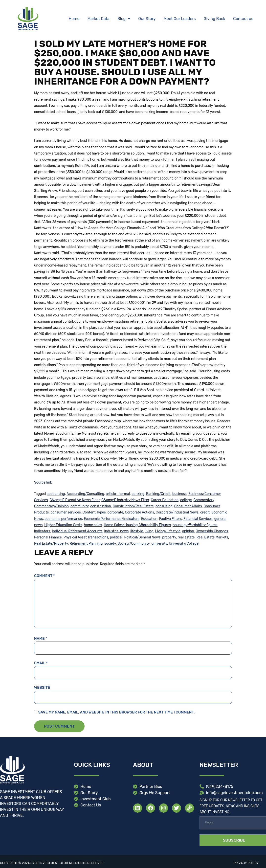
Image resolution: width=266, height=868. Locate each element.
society (110, 544)
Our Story (147, 19)
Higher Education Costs (63, 525)
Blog (124, 19)
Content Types (94, 512)
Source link (43, 482)
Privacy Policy (246, 863)
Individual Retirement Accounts (77, 531)
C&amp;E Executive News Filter (75, 500)
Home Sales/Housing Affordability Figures (137, 525)
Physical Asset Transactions (86, 537)
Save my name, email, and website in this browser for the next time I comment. (116, 712)
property (169, 537)
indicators (42, 531)
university (159, 544)
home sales (93, 525)
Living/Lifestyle (168, 531)
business (179, 494)
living (149, 531)
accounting (56, 494)
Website (42, 688)
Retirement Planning (86, 544)
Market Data (98, 19)
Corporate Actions (139, 512)
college (186, 500)
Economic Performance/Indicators (112, 519)
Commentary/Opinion (51, 506)
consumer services (66, 512)
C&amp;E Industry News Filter (125, 500)
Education (149, 519)
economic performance (63, 519)
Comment (44, 576)
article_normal (118, 494)
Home (74, 19)
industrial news (116, 531)
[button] (124, 19)
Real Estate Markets (212, 537)
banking (138, 494)
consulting (164, 506)
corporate (115, 512)
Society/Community (134, 544)
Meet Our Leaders (180, 19)
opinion (188, 531)
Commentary (204, 500)
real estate (186, 537)
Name (41, 639)
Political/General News (143, 537)
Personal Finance (48, 537)
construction (101, 506)
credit (205, 512)
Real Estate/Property (51, 544)
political (116, 537)
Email (41, 663)
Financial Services (198, 519)
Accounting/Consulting (85, 494)
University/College (184, 544)
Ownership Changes (212, 531)
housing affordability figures (195, 525)
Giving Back (214, 19)
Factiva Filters (170, 519)
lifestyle (137, 531)
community (79, 506)
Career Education (165, 500)
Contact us (243, 19)
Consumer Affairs (188, 506)
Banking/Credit (158, 494)
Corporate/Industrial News (177, 512)
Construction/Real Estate (133, 506)
